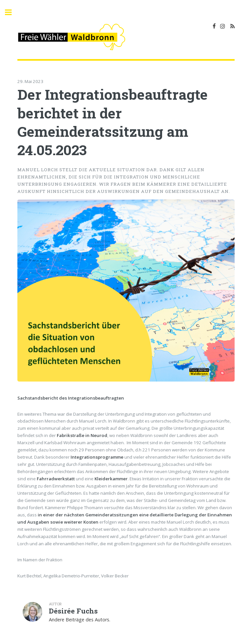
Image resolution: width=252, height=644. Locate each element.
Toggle (12, 12)
